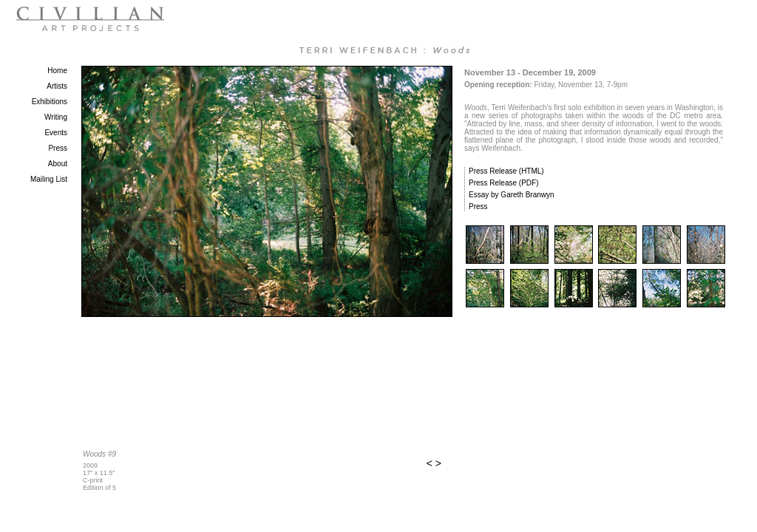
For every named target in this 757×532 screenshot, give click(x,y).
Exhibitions (50, 102)
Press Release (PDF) (503, 183)
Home (57, 71)
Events (56, 133)
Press (58, 148)
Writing (56, 117)
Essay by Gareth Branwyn (512, 195)
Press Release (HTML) (506, 171)
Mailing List (49, 179)
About (58, 164)
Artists (57, 86)
